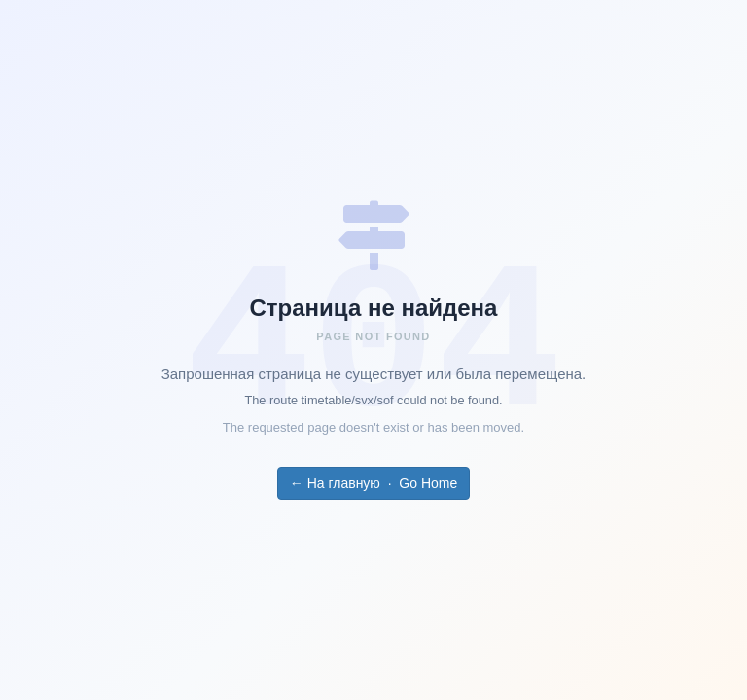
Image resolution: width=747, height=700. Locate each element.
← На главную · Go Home (373, 483)
